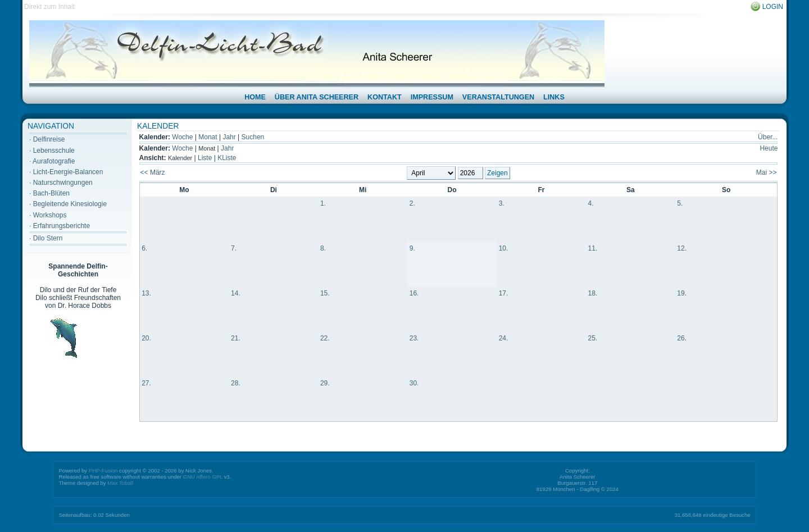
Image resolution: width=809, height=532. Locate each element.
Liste (205, 158)
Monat (208, 137)
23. (414, 338)
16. (414, 293)
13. (146, 293)
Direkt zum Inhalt (49, 7)
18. (592, 293)
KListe (227, 158)
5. (680, 203)
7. (234, 248)
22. (325, 338)
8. (323, 248)
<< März (153, 172)
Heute (769, 148)
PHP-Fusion (103, 470)
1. (323, 203)
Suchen (253, 137)
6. (144, 248)
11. (592, 248)
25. (592, 338)
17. (504, 293)
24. (504, 338)
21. (236, 338)
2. (412, 203)
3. (502, 203)
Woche (182, 137)
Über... (768, 137)
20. (146, 338)
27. (146, 383)
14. (236, 293)
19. (682, 293)
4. (590, 203)
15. (325, 293)
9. (412, 248)
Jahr (229, 137)
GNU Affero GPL (203, 477)
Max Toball (120, 483)
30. (414, 383)
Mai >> (767, 172)
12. (682, 248)
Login (773, 7)
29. (325, 383)
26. (682, 338)
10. (504, 248)
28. (236, 383)
